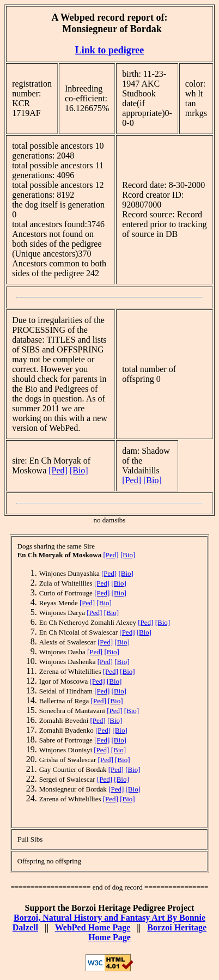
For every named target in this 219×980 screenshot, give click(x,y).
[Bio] (79, 470)
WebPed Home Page (93, 927)
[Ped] (58, 470)
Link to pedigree (110, 50)
